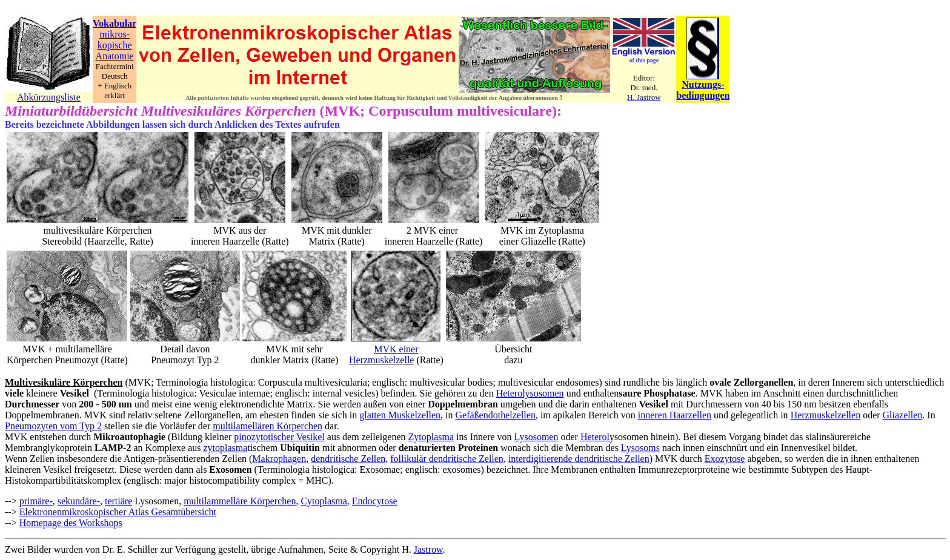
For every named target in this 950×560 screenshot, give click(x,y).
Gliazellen (903, 415)
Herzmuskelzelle (382, 360)
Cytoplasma (324, 501)
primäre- (36, 501)
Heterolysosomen (530, 393)
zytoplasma (225, 448)
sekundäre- (79, 501)
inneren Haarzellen (675, 415)
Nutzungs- (703, 84)
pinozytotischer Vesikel (279, 437)
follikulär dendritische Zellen (447, 459)
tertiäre (118, 501)
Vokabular (115, 23)
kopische (115, 45)
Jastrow (428, 549)
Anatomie (115, 56)
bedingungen (703, 95)
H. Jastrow (644, 97)
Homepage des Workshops (71, 523)
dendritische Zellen (348, 459)
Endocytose (375, 501)
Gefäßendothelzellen (496, 415)
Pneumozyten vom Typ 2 (53, 426)
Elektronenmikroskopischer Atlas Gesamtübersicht (118, 512)
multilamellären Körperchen (267, 426)
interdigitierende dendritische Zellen (579, 459)
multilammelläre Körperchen (240, 501)
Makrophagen (279, 459)
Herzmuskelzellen (826, 415)
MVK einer (396, 349)
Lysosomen (536, 437)
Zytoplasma (431, 437)
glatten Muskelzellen (400, 415)
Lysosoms (640, 448)
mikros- (115, 34)
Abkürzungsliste (49, 97)
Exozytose (725, 459)
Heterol (595, 437)
